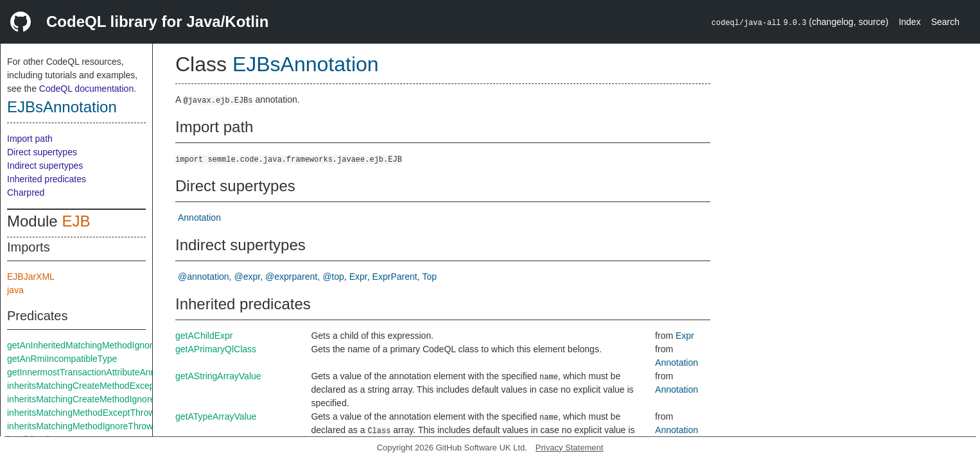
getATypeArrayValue (216, 416)
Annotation (199, 218)
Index (909, 22)
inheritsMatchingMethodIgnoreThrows (82, 426)
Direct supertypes (42, 152)
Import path (30, 139)
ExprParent (395, 277)
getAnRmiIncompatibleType (62, 359)
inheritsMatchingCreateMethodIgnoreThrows (96, 399)
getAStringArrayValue (218, 376)
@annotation (204, 277)
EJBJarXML (31, 277)
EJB (76, 221)
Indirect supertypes (45, 166)
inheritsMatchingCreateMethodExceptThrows (97, 386)
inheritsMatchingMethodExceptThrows (83, 413)
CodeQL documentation (86, 89)
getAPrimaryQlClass (216, 349)
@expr (248, 277)
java (15, 290)
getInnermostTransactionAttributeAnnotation (95, 372)
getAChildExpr (204, 336)
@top (333, 277)
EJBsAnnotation (62, 107)
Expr (358, 277)
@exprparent (291, 277)
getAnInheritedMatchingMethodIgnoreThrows (97, 345)
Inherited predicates (47, 179)
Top (430, 277)
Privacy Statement (570, 448)
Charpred (26, 193)
